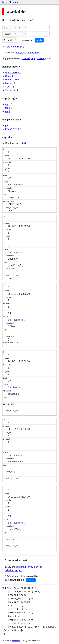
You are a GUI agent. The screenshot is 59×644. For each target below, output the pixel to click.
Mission (9, 83)
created (26, 58)
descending (26, 40)
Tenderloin (11, 90)
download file (29, 576)
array (30, 567)
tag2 (8, 108)
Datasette (16, 641)
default (23, 567)
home (5, 2)
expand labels (15, 580)
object (19, 570)
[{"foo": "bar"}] (12, 129)
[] (6, 126)
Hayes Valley (12, 80)
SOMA (9, 87)
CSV (24, 53)
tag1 (8, 104)
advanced (33, 53)
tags (33, 58)
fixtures (14, 2)
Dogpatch (10, 76)
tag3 (8, 111)
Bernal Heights (13, 73)
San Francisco (15, 185)
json (18, 53)
